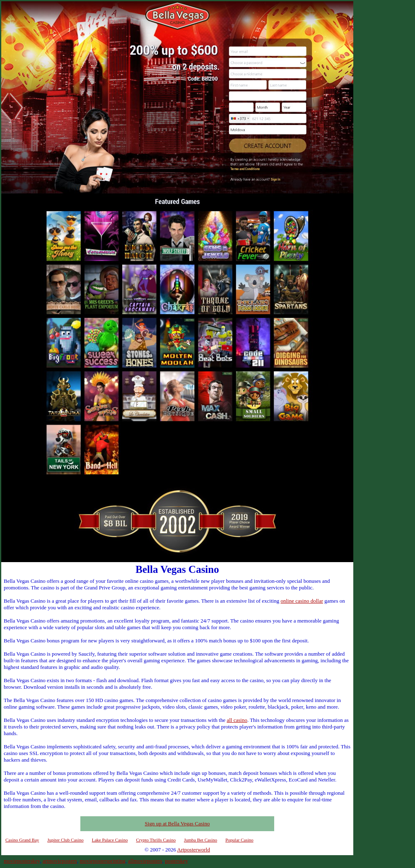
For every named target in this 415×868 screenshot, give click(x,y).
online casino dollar (302, 601)
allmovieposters (145, 861)
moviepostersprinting (103, 861)
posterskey (176, 861)
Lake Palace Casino (110, 840)
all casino (237, 720)
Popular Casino (239, 840)
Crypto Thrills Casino (156, 840)
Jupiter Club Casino (65, 840)
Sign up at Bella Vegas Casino (177, 824)
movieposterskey (22, 861)
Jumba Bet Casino (200, 840)
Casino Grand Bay (22, 840)
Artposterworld (194, 850)
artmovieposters (60, 861)
